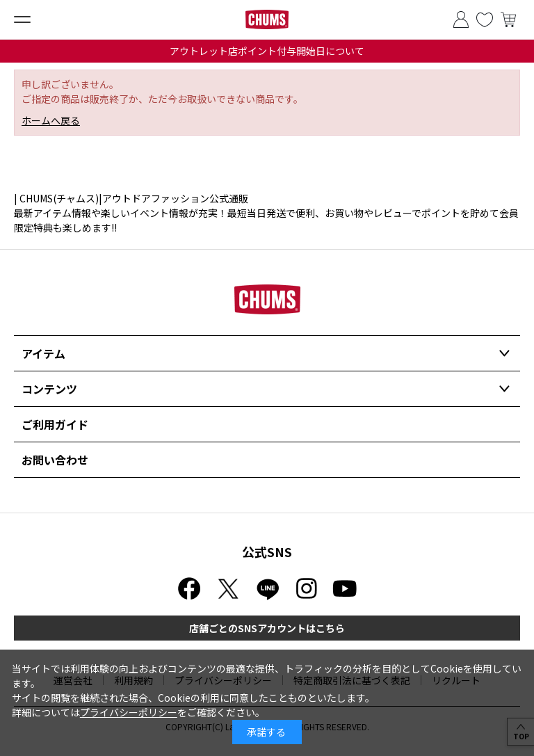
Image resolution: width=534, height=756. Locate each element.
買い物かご (508, 19)
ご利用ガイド (55, 424)
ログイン (461, 19)
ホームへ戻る (51, 120)
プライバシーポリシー (129, 712)
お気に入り (485, 19)
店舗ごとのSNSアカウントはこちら (267, 628)
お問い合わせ (55, 460)
